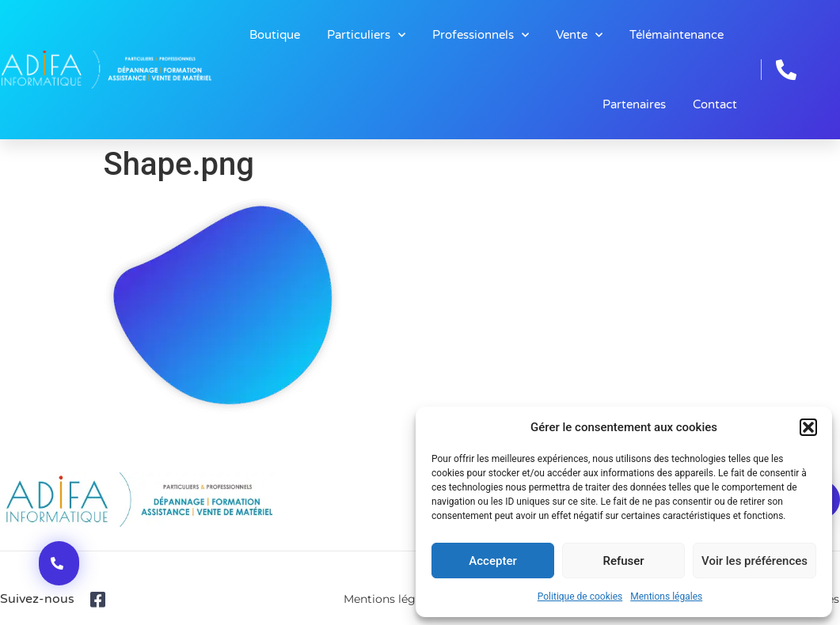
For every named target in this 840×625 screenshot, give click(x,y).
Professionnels (481, 35)
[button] (808, 427)
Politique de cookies (580, 597)
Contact (715, 104)
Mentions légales (666, 597)
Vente (579, 35)
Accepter (492, 561)
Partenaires (634, 104)
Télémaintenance (677, 35)
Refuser (623, 561)
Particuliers (366, 35)
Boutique (275, 35)
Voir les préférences (754, 561)
